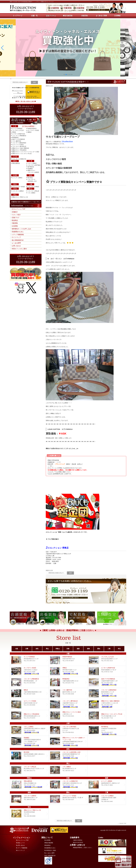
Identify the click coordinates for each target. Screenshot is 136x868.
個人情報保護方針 (18, 240)
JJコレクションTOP (19, 209)
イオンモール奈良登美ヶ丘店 (68, 756)
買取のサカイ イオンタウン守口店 (22, 154)
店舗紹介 (15, 212)
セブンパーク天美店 (18, 145)
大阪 (17, 649)
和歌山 (58, 649)
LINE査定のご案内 (50, 850)
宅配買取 (15, 223)
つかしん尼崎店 (32, 163)
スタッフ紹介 (16, 215)
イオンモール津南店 (33, 187)
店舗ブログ (16, 218)
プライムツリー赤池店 (19, 187)
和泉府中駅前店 (32, 129)
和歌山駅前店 (16, 163)
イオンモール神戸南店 (34, 165)
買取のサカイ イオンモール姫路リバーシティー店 (68, 741)
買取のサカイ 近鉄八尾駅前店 (21, 148)
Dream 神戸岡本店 (107, 730)
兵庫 (27, 649)
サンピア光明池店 (17, 129)
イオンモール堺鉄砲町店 (19, 136)
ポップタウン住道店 (33, 130)
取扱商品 (15, 220)
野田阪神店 (15, 137)
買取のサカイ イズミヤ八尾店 (68, 716)
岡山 (47, 649)
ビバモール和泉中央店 (19, 134)
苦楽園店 (30, 169)
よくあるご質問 (49, 853)
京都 (68, 649)
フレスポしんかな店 (18, 130)
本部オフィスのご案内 (19, 249)
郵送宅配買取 (49, 843)
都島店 (30, 132)
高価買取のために (18, 232)
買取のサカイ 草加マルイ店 (20, 197)
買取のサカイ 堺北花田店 (19, 150)
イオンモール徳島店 (18, 191)
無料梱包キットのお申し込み (22, 229)
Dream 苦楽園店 (29, 741)
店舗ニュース (20, 843)
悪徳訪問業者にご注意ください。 (83, 848)
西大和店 (30, 178)
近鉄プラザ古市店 (107, 682)
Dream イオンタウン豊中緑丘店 (68, 704)
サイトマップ (16, 237)
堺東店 (14, 132)
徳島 (88, 649)
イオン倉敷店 (31, 193)
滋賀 (78, 649)
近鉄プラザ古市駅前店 (19, 139)
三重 (109, 649)
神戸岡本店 (31, 167)
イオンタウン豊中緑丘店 (19, 146)
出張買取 (15, 226)
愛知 (99, 649)
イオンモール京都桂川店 (19, 159)
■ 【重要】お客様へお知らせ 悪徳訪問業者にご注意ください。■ (68, 630)
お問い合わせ (16, 246)
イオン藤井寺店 (17, 141)
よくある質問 (16, 243)
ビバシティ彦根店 (17, 178)
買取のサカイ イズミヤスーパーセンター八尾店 (26, 152)
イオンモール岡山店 (33, 191)
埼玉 (119, 649)
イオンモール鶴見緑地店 (19, 143)
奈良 (37, 649)
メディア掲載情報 (18, 235)
